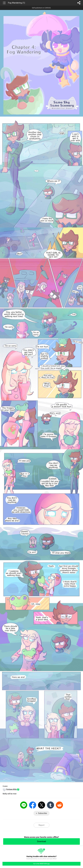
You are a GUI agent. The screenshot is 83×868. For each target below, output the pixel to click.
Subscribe (42, 813)
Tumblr (50, 805)
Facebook (33, 805)
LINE (24, 805)
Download (41, 841)
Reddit (59, 805)
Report (41, 825)
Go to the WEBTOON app (41, 864)
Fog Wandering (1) (16, 3)
